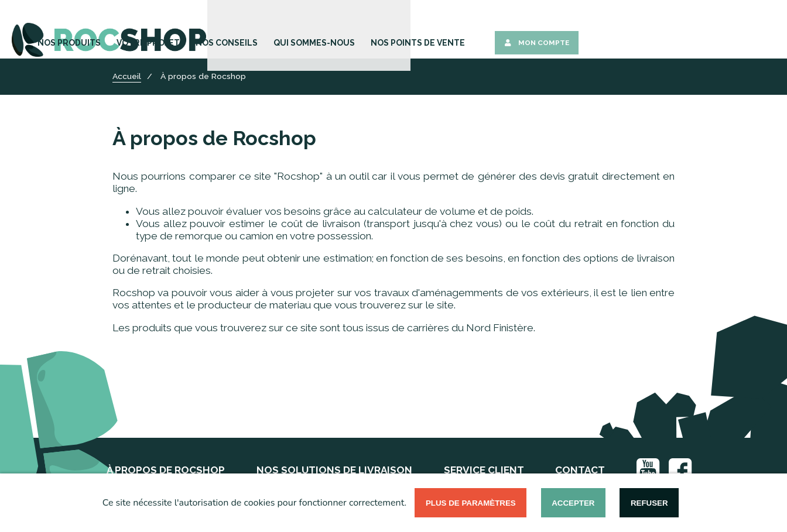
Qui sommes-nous (504, 30)
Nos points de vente (597, 30)
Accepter (573, 503)
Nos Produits (286, 30)
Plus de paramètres (471, 503)
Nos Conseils (426, 30)
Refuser (649, 503)
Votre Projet (357, 30)
